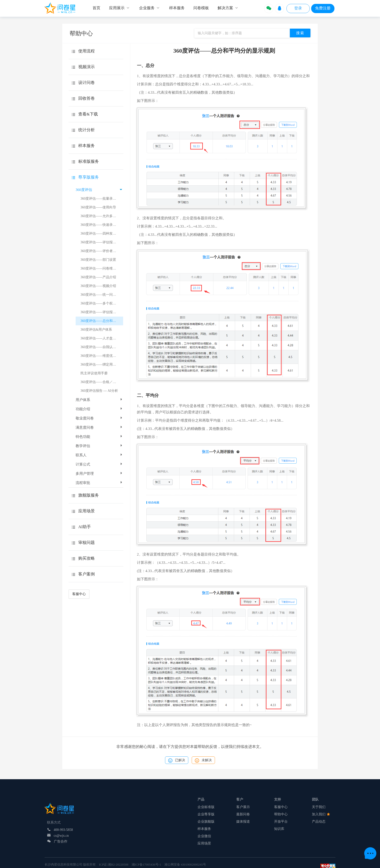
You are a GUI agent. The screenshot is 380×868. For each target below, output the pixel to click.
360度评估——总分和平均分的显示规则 (102, 321)
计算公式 (99, 464)
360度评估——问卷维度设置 (102, 268)
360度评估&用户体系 (96, 330)
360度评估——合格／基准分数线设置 (102, 382)
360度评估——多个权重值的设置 (102, 303)
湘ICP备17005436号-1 (146, 864)
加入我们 (321, 814)
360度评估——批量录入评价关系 (102, 199)
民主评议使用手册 (94, 373)
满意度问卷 (99, 427)
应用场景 (204, 843)
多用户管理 (99, 474)
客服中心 (79, 594)
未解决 (203, 761)
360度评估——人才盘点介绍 (102, 338)
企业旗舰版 (206, 822)
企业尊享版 (206, 814)
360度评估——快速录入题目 (102, 225)
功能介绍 (99, 409)
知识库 (279, 829)
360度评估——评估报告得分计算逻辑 (102, 242)
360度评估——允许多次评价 (102, 216)
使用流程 (87, 51)
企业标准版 (206, 807)
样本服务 (204, 829)
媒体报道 (243, 822)
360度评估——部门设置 (98, 260)
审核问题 (87, 543)
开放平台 (281, 822)
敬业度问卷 (99, 418)
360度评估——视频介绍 (98, 286)
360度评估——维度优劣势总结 (102, 356)
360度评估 (99, 190)
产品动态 (319, 822)
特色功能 (99, 437)
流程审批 (99, 483)
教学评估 (99, 446)
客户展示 (243, 807)
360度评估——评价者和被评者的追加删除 (102, 251)
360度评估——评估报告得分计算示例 (102, 312)
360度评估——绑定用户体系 (102, 364)
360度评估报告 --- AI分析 (99, 391)
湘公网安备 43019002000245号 (185, 864)
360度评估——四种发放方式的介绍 (102, 233)
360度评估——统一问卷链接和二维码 (102, 295)
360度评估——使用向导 (98, 207)
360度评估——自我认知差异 (102, 347)
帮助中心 (281, 814)
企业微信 (204, 836)
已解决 (177, 761)
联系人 (99, 455)
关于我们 (319, 807)
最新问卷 (243, 814)
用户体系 (99, 400)
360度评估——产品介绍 (98, 277)
